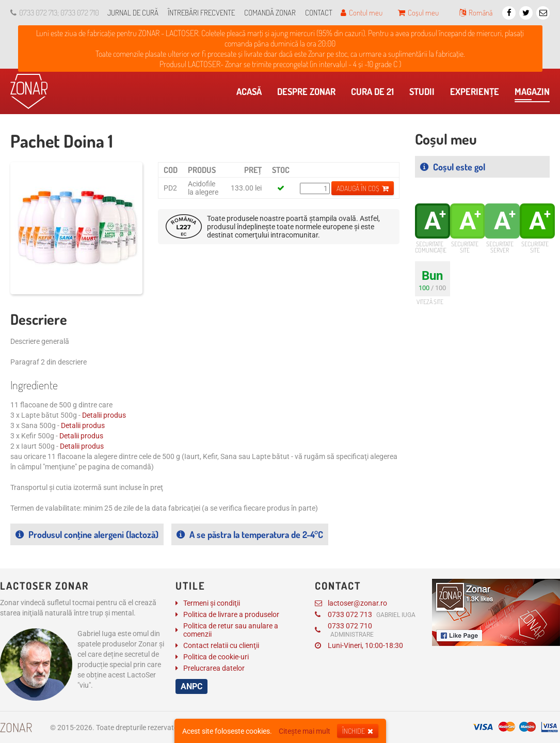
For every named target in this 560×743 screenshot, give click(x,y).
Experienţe (477, 94)
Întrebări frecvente (201, 13)
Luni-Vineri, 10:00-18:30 (359, 645)
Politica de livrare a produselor (231, 614)
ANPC (191, 686)
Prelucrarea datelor (214, 668)
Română (476, 13)
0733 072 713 (365, 614)
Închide (358, 731)
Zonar (16, 727)
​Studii (425, 94)
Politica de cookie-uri (216, 657)
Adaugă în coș (363, 188)
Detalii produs (104, 415)
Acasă (252, 94)
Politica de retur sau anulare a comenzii (231, 630)
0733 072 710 (344, 630)
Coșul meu (418, 13)
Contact (319, 13)
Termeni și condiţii (212, 603)
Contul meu (362, 13)
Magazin (532, 94)
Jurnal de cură (133, 13)
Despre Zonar (309, 94)
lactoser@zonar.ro (351, 603)
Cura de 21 (375, 94)
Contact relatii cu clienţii (221, 645)
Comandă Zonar (270, 13)
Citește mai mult (305, 731)
